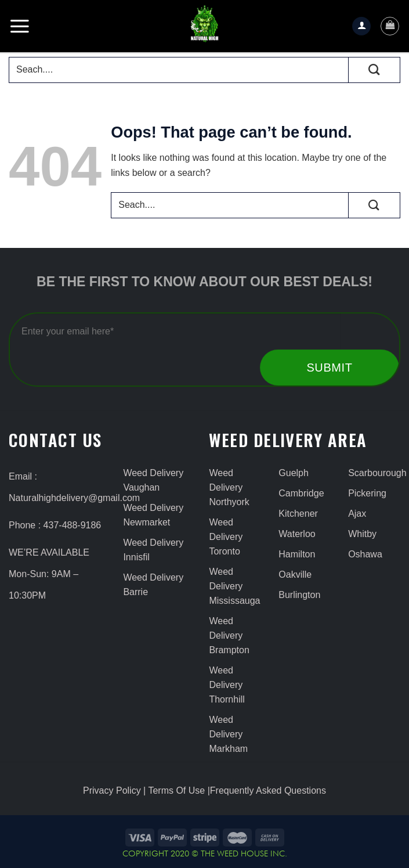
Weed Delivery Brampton (229, 635)
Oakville (295, 575)
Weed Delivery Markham (228, 734)
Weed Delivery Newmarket (153, 515)
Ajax (357, 514)
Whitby (362, 534)
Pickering (367, 493)
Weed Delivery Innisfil (153, 550)
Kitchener (298, 514)
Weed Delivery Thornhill (227, 685)
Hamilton (297, 554)
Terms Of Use (176, 790)
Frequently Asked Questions (268, 790)
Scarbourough (374, 473)
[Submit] (374, 70)
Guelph (294, 473)
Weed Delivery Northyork (229, 487)
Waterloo (297, 534)
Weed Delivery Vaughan (153, 480)
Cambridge (301, 493)
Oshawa (365, 554)
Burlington (299, 595)
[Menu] (20, 26)
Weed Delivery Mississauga (234, 586)
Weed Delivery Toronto (226, 537)
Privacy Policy (112, 790)
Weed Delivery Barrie (153, 585)
